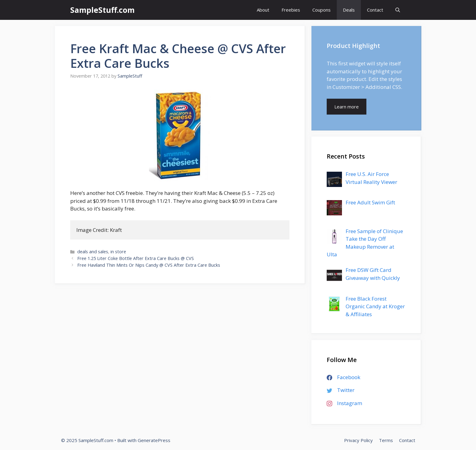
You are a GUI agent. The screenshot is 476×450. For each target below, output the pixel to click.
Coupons (322, 10)
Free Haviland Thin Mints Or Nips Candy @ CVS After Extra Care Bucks (149, 265)
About (263, 10)
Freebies (291, 10)
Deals (349, 10)
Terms (386, 440)
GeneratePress (154, 440)
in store (118, 252)
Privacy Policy (358, 440)
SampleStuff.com (102, 10)
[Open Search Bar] (398, 10)
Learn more (347, 107)
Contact (375, 10)
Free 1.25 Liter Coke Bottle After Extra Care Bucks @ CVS (136, 258)
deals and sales (93, 252)
